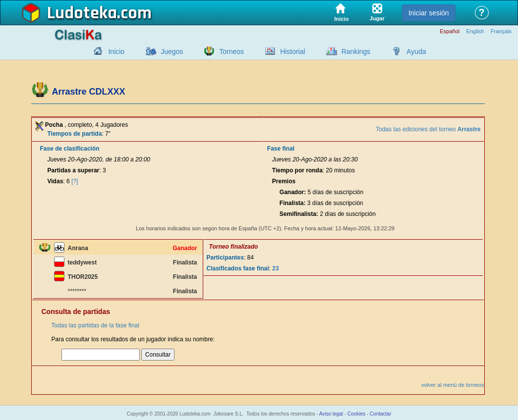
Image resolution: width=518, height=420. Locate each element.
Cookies (356, 414)
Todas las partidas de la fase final (95, 325)
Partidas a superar (74, 170)
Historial (293, 52)
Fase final (281, 149)
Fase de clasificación (70, 149)
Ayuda (416, 52)
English (475, 31)
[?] (75, 181)
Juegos (172, 52)
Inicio (116, 52)
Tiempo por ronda (297, 170)
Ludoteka (82, 13)
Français (501, 31)
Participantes (225, 258)
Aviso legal (331, 414)
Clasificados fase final (238, 268)
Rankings (356, 52)
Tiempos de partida (75, 134)
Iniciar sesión (429, 13)
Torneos (231, 52)
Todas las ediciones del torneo (428, 129)
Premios (284, 181)
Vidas (56, 181)
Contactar (380, 414)
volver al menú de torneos (453, 385)
